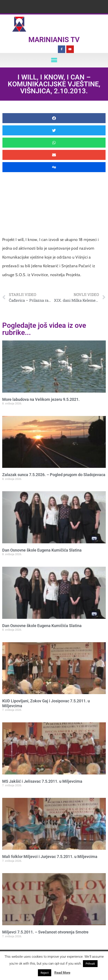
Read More (62, 973)
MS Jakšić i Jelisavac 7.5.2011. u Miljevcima (42, 781)
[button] (54, 60)
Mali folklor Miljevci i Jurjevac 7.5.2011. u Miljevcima (50, 857)
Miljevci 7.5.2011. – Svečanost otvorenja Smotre (45, 932)
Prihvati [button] (90, 964)
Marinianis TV (54, 40)
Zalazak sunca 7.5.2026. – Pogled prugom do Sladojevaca (54, 475)
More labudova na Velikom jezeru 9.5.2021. (41, 399)
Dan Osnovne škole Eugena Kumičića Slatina (42, 550)
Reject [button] (45, 973)
